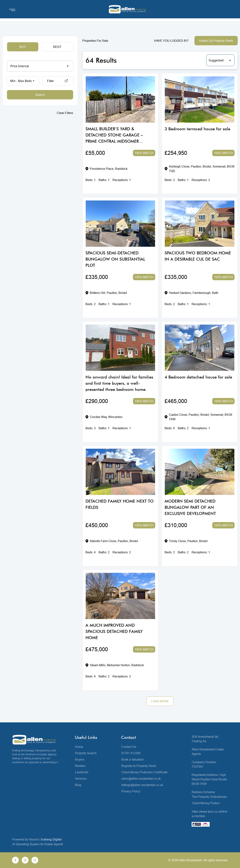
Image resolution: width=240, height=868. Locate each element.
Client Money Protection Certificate (144, 772)
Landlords (82, 772)
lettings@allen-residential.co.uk (142, 785)
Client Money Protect (206, 803)
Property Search (86, 753)
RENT (57, 47)
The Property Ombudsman (209, 797)
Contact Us (129, 747)
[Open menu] (12, 10)
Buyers (80, 759)
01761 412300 (131, 753)
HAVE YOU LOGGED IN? (171, 41)
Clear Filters (65, 113)
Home (79, 747)
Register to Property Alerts (139, 766)
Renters (80, 766)
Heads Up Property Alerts (216, 41)
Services (81, 779)
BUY (23, 47)
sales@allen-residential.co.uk (141, 779)
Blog (78, 785)
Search (40, 95)
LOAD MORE (160, 701)
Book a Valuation (133, 759)
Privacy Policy (131, 791)
